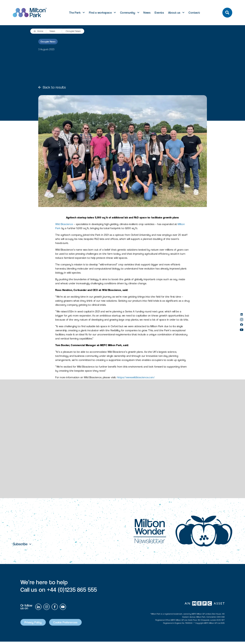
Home (23, 31)
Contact (194, 13)
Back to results (52, 87)
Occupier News (57, 31)
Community (128, 13)
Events (159, 13)
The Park (75, 13)
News (147, 13)
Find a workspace (100, 13)
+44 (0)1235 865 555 (72, 591)
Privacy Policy (35, 624)
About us (174, 13)
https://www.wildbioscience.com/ (136, 377)
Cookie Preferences (72, 624)
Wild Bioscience (64, 224)
